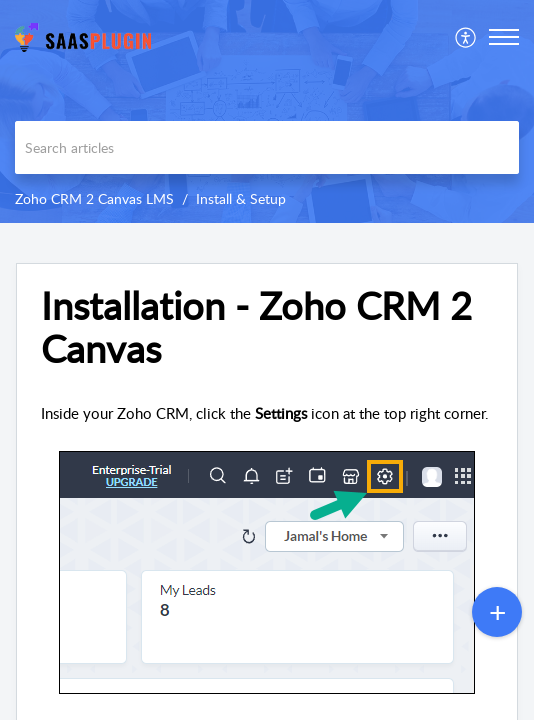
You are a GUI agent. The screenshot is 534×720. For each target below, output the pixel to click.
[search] (267, 147)
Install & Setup (241, 198)
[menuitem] (466, 37)
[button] (504, 37)
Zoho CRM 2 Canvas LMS (94, 198)
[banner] (267, 111)
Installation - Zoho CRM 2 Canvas (256, 328)
